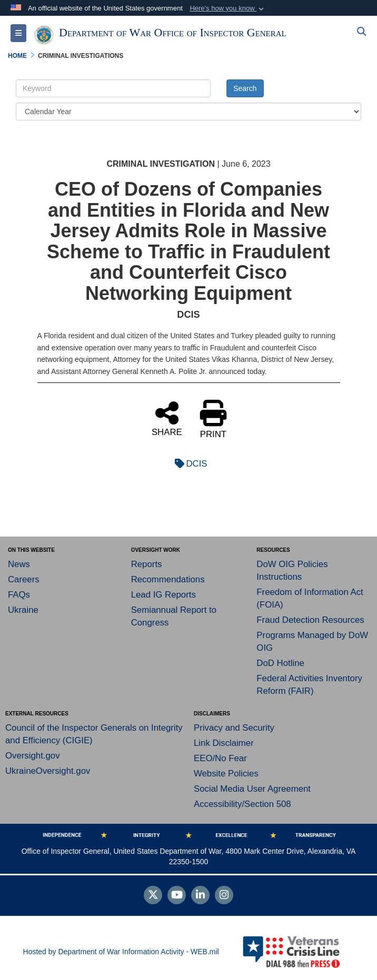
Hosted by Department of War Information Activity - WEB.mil (121, 952)
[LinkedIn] (200, 896)
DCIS (188, 464)
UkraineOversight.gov (48, 771)
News (19, 564)
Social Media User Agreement (252, 789)
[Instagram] (224, 896)
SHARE (167, 418)
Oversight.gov (33, 756)
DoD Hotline (280, 663)
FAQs (19, 595)
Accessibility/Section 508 (242, 804)
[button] (228, 8)
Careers (24, 579)
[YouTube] (177, 896)
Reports (147, 564)
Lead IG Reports (163, 595)
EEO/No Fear (220, 758)
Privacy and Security (234, 728)
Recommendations (168, 579)
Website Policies (226, 774)
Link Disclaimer (224, 743)
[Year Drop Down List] (188, 112)
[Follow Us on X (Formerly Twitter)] (153, 896)
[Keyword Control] (113, 88)
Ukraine (23, 610)
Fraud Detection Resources (310, 620)
